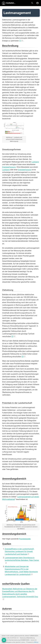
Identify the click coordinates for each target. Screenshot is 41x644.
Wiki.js (36, 642)
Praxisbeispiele (25, 539)
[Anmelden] (38, 3)
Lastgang (35, 162)
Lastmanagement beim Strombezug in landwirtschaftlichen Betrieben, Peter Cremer (22, 559)
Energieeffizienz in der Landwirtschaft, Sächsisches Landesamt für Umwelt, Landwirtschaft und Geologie (19, 552)
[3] (23, 357)
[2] (12, 336)
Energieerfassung (9, 167)
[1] (20, 41)
